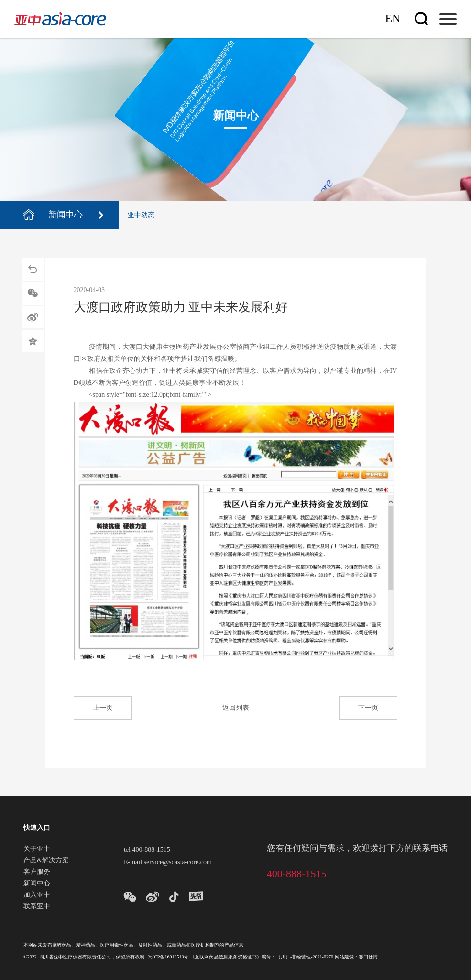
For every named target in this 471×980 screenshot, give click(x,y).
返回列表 (236, 708)
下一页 (368, 708)
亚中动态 (141, 215)
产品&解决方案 (46, 861)
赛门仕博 (368, 957)
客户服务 (37, 872)
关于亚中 (37, 849)
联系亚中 (37, 907)
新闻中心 (37, 884)
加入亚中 (37, 895)
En (393, 19)
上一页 (103, 708)
